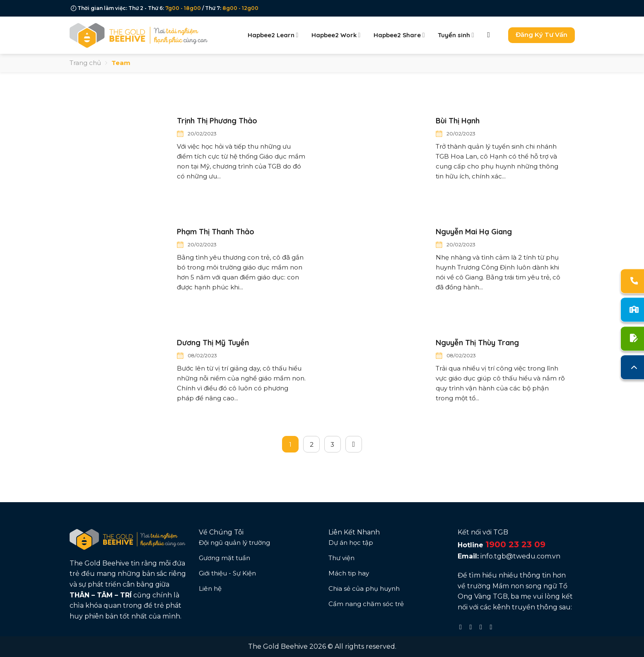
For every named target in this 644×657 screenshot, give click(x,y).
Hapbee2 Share (399, 35)
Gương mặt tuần (224, 558)
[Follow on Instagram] (473, 627)
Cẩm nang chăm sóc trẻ (366, 604)
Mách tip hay (349, 573)
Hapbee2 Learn (273, 35)
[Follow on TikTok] (483, 627)
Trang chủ (85, 63)
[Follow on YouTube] (493, 627)
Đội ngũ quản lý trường (234, 543)
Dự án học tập (351, 543)
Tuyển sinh (456, 35)
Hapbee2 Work (336, 35)
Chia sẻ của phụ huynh (364, 588)
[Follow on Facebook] (463, 627)
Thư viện (341, 558)
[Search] (491, 35)
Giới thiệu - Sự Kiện (227, 573)
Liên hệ (210, 588)
